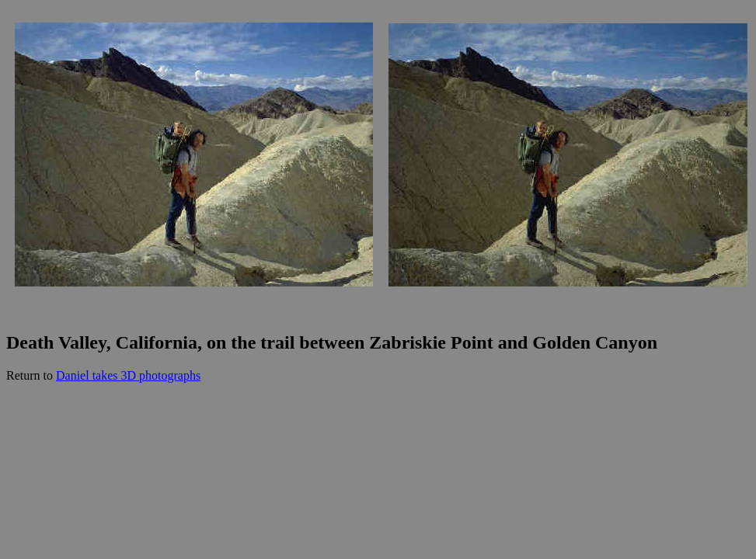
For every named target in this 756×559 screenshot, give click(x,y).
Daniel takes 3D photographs (128, 375)
